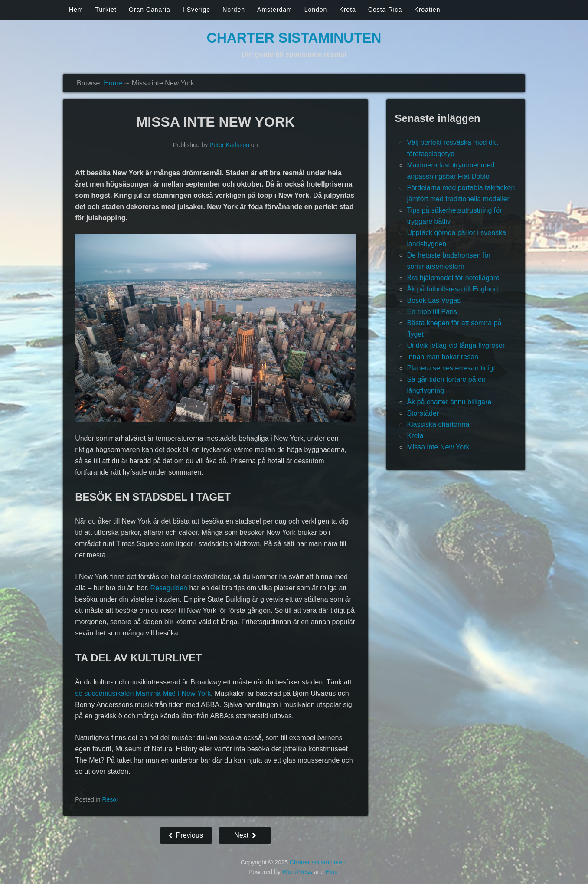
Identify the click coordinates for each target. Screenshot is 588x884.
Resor (110, 799)
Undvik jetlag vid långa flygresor (456, 345)
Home (113, 83)
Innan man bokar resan (443, 357)
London (316, 10)
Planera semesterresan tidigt (451, 368)
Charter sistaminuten (294, 38)
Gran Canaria (150, 10)
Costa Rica (385, 10)
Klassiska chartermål (439, 424)
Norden (234, 10)
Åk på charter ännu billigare (449, 402)
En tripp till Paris (432, 312)
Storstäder (423, 413)
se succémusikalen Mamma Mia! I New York (143, 693)
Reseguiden (169, 588)
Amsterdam (275, 10)
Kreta (347, 10)
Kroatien (427, 10)
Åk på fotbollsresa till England (452, 289)
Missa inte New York (438, 447)
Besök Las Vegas (434, 300)
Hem (76, 10)
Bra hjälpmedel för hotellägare (453, 278)
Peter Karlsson (229, 145)
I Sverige (196, 10)
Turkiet (106, 10)
